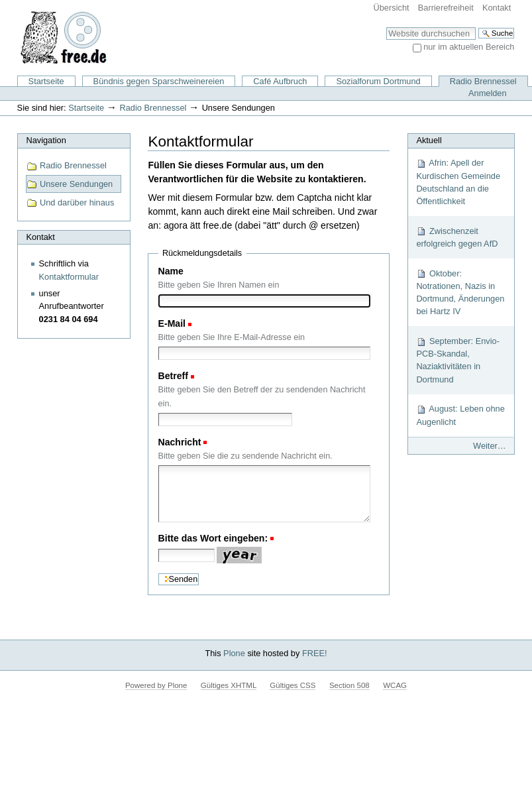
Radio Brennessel (483, 81)
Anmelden (488, 93)
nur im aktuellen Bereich (469, 47)
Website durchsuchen (386, 27)
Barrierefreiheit (446, 8)
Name (171, 271)
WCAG (395, 685)
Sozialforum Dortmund (378, 81)
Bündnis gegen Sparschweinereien (159, 81)
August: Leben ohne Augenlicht (460, 415)
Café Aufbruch (280, 81)
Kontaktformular (69, 277)
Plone (234, 653)
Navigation (46, 140)
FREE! (315, 653)
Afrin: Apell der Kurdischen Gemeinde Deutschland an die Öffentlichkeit (458, 182)
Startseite (46, 81)
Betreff (173, 376)
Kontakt (497, 8)
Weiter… (490, 446)
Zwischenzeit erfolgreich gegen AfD (457, 237)
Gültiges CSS (293, 685)
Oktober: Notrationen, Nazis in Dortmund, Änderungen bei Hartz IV (460, 293)
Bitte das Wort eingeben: (213, 538)
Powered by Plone (156, 685)
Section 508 (349, 685)
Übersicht (392, 8)
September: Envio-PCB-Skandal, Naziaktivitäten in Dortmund (458, 360)
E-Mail (172, 323)
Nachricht (180, 442)
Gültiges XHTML (229, 685)
